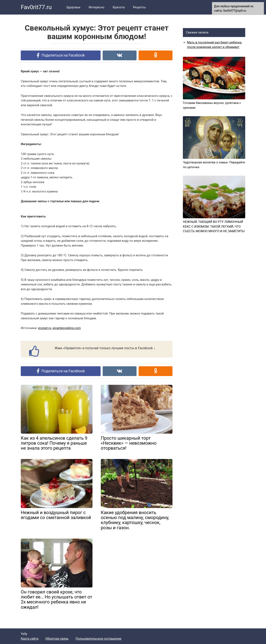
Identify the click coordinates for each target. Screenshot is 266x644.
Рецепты (139, 7)
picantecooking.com (67, 328)
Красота (119, 7)
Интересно (97, 7)
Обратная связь (57, 639)
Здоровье (73, 7)
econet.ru (45, 328)
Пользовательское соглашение (98, 639)
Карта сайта (30, 639)
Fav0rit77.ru (36, 7)
